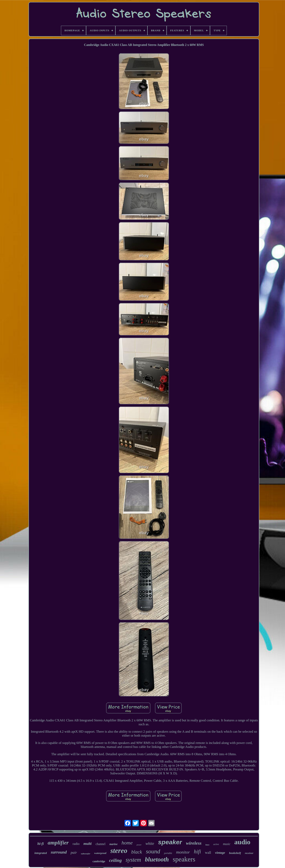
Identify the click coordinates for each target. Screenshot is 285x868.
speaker (170, 842)
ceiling (115, 860)
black (137, 852)
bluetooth (157, 859)
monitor (183, 852)
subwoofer (86, 854)
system (133, 860)
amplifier (58, 843)
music (227, 844)
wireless (194, 843)
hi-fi (41, 844)
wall (208, 853)
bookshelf (235, 853)
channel (101, 844)
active (216, 844)
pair (74, 852)
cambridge (99, 861)
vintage (220, 853)
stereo (119, 851)
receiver (249, 853)
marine (114, 844)
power (139, 845)
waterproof (100, 853)
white (150, 843)
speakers (184, 859)
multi (88, 844)
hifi (197, 852)
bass (207, 845)
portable (168, 853)
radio (76, 844)
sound (153, 851)
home (127, 843)
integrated (41, 853)
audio (242, 842)
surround (59, 852)
